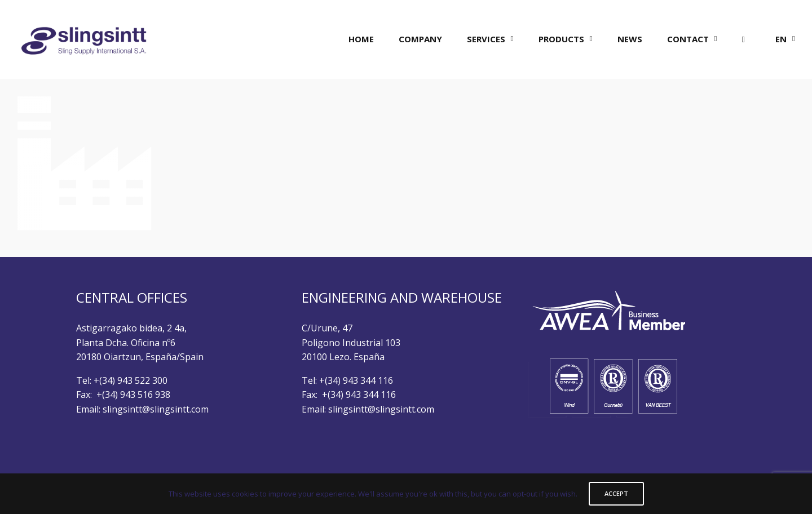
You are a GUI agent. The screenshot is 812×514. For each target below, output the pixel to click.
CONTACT (688, 39)
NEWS (630, 39)
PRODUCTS (561, 39)
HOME (361, 39)
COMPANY (420, 39)
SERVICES (486, 39)
